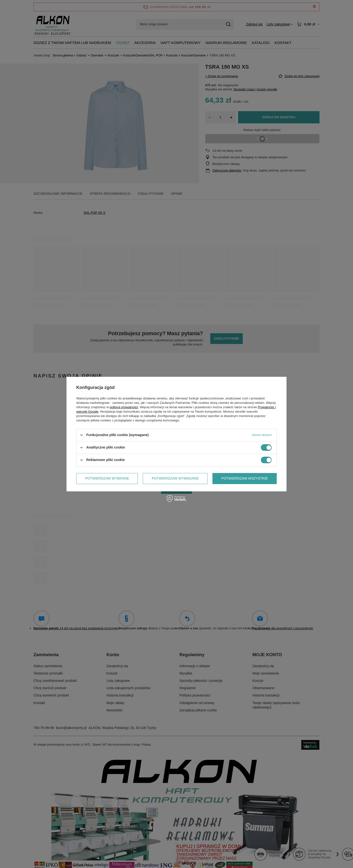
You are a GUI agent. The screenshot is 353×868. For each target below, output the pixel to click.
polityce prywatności (124, 407)
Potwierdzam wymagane (175, 478)
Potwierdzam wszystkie (245, 478)
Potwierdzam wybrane (107, 478)
